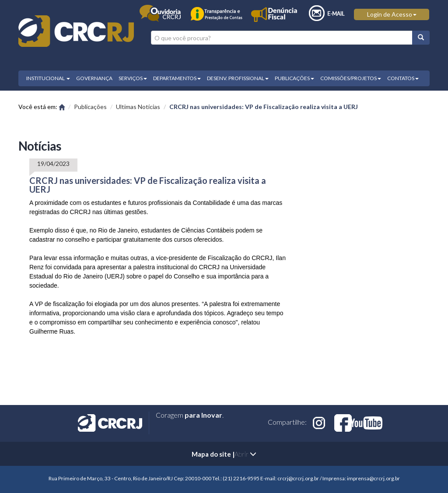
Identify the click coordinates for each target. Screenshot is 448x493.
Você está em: (42, 107)
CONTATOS (403, 78)
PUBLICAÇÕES (294, 78)
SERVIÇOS (133, 78)
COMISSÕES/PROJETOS (351, 78)
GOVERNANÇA (94, 78)
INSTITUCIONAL (48, 78)
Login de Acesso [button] (392, 14)
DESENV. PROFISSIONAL (238, 78)
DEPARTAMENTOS (177, 78)
